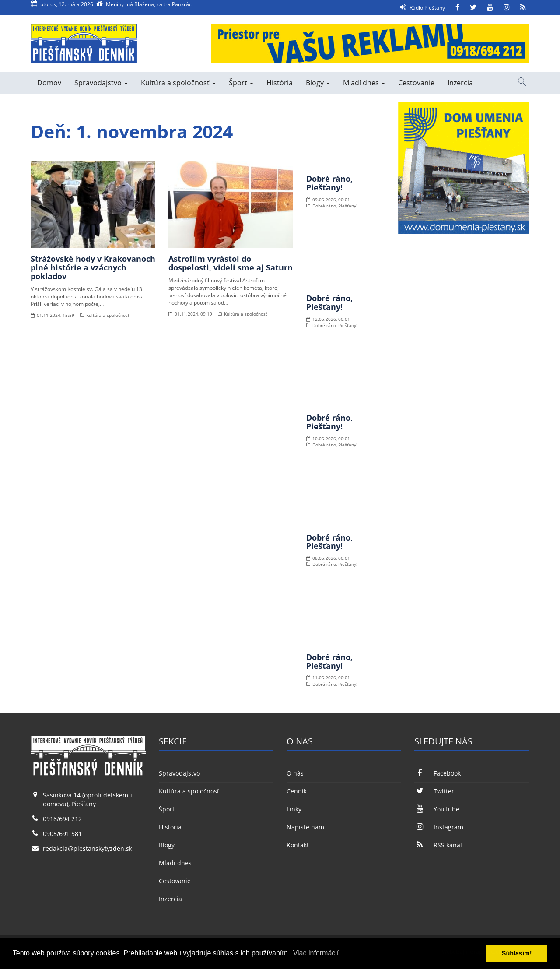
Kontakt (298, 845)
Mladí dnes (364, 83)
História (280, 83)
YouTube (437, 809)
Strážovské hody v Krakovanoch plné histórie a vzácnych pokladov (93, 267)
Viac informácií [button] (316, 953)
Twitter (434, 791)
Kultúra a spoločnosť (178, 83)
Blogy (318, 83)
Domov (49, 83)
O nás (295, 773)
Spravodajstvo (101, 83)
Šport (241, 83)
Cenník (297, 791)
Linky (294, 809)
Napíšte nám (305, 827)
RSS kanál (438, 845)
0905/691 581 (62, 834)
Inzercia (460, 83)
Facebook (437, 773)
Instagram (439, 827)
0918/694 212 (62, 819)
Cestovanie (416, 83)
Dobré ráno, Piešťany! (329, 183)
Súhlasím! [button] (517, 953)
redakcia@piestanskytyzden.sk (87, 848)
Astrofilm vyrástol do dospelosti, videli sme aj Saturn (231, 263)
